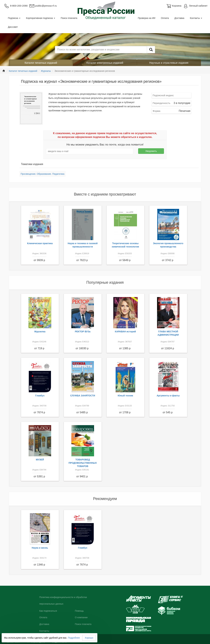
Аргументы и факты (168, 396)
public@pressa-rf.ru (43, 6)
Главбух (40, 396)
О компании (81, 617)
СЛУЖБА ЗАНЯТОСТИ (83, 396)
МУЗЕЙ (40, 460)
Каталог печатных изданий (41, 63)
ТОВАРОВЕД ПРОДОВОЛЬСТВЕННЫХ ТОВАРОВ (83, 463)
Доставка (179, 18)
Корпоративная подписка (41, 18)
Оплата (165, 18)
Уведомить (151, 151)
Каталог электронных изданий (105, 63)
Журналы (46, 71)
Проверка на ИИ (147, 18)
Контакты (196, 18)
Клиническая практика (40, 243)
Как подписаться (48, 611)
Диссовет (13, 27)
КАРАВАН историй (125, 332)
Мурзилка (40, 332)
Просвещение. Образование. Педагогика (43, 174)
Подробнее (74, 638)
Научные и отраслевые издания (169, 63)
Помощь (79, 611)
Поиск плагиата (69, 18)
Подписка (14, 18)
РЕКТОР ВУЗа (83, 332)
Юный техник (125, 396)
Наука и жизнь (40, 548)
